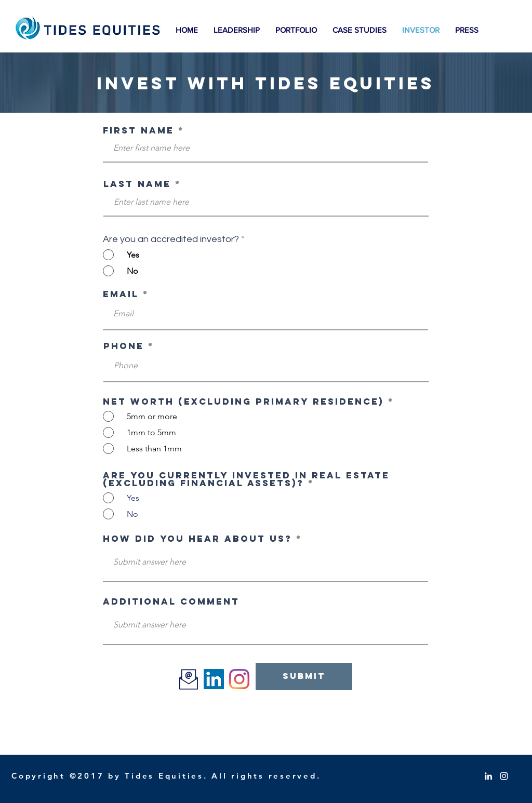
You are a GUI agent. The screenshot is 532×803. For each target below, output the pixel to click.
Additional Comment (171, 602)
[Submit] (304, 676)
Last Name (137, 184)
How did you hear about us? (197, 539)
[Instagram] (239, 679)
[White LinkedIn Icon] (488, 776)
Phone (124, 346)
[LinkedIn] (214, 679)
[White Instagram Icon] (504, 776)
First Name (138, 131)
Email (121, 294)
